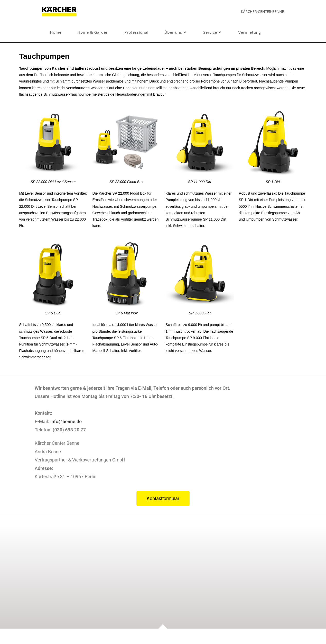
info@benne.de (65, 421)
